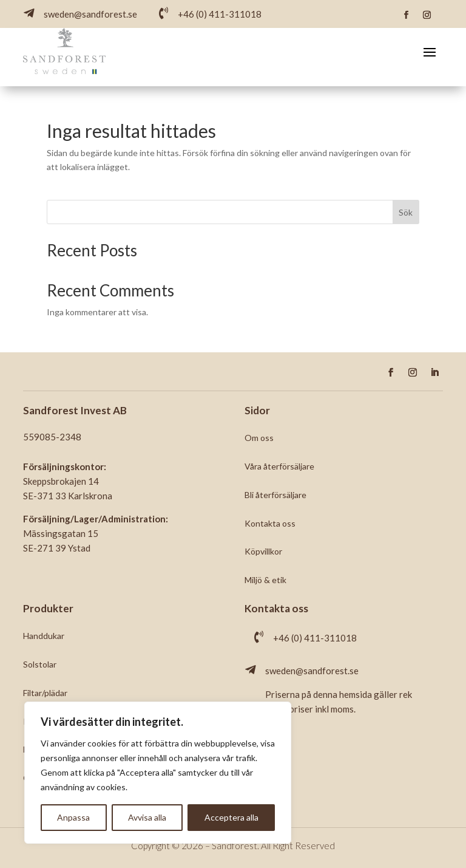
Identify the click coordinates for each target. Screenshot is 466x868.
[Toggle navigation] (430, 52)
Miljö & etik (265, 580)
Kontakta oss (270, 523)
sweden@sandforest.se (312, 671)
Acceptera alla (231, 817)
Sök (406, 212)
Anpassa (73, 817)
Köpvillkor (263, 551)
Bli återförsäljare (275, 495)
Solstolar (40, 664)
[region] (158, 773)
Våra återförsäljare (279, 466)
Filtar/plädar (45, 693)
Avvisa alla (147, 817)
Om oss (259, 438)
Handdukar (44, 636)
